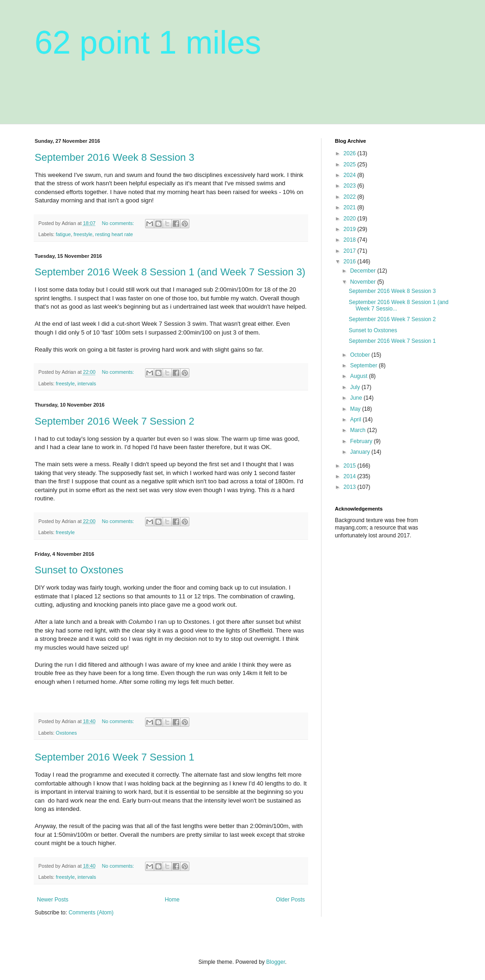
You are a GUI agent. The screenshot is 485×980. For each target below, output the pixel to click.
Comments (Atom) (91, 913)
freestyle (83, 234)
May (356, 409)
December (364, 271)
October (361, 355)
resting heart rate (114, 234)
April (356, 420)
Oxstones (67, 733)
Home (172, 900)
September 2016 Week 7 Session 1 (115, 757)
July (356, 387)
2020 (351, 219)
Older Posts (290, 900)
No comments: (118, 223)
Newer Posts (53, 900)
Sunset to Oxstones (79, 570)
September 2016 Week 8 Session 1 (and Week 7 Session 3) (170, 272)
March (359, 430)
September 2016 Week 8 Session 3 (115, 157)
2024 (351, 175)
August (360, 376)
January (361, 452)
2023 (351, 186)
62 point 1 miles (148, 43)
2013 (351, 487)
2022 (351, 197)
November (364, 282)
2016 (351, 262)
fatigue (63, 234)
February (362, 441)
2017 (351, 251)
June (357, 398)
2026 (351, 153)
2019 (351, 229)
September (364, 365)
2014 (351, 476)
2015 (351, 466)
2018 (351, 240)
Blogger (276, 962)
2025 (351, 164)
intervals (87, 383)
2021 (351, 207)
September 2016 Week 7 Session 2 (115, 421)
